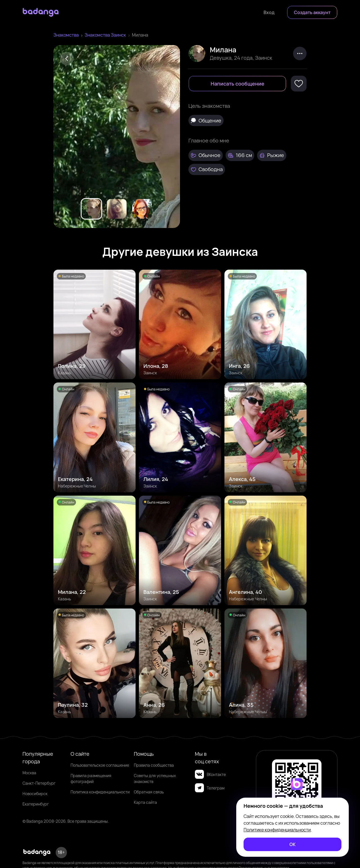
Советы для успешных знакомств (155, 778)
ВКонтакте (210, 774)
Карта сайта (145, 802)
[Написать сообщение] (237, 84)
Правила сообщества (154, 765)
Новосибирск (35, 794)
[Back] (67, 59)
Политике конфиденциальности (277, 830)
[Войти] (269, 12)
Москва (29, 773)
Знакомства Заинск (105, 35)
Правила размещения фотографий (91, 778)
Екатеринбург (36, 804)
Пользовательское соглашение (100, 765)
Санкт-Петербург (39, 783)
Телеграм (210, 788)
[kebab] (300, 53)
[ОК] (292, 844)
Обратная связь (149, 792)
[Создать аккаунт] (312, 12)
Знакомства (66, 35)
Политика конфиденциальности (100, 792)
